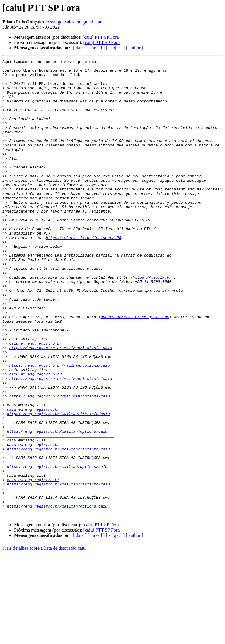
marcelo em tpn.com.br (143, 337)
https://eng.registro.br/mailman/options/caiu (59, 427)
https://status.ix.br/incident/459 (83, 274)
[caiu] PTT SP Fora (101, 37)
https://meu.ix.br (152, 321)
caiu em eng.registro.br (35, 400)
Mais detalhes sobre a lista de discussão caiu (44, 639)
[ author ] (134, 48)
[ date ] (80, 48)
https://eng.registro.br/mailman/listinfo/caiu (60, 406)
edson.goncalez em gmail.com (74, 22)
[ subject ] (115, 48)
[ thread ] (96, 48)
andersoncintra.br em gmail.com (135, 369)
